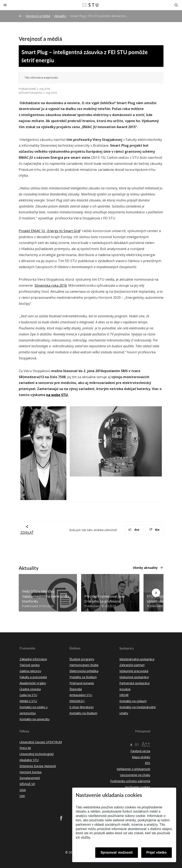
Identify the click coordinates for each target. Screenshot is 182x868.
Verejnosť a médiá (38, 16)
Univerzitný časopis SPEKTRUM (41, 742)
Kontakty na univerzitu (35, 719)
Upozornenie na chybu (135, 775)
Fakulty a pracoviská (33, 677)
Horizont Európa (31, 772)
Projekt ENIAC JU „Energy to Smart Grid (49, 231)
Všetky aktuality (145, 568)
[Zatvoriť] (5, 5)
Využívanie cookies (138, 787)
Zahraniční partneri (132, 665)
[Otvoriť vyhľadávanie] (176, 5)
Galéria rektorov (30, 671)
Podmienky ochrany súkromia (130, 781)
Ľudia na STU (28, 695)
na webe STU (57, 395)
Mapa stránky (141, 757)
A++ (146, 744)
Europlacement (30, 778)
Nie (154, 530)
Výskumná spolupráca (134, 677)
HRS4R (124, 695)
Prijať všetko (157, 852)
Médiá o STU (28, 701)
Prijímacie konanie (82, 683)
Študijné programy (82, 659)
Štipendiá (76, 689)
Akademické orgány (33, 683)
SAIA (23, 790)
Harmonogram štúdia (84, 665)
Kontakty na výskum (133, 701)
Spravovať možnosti (116, 852)
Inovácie (125, 689)
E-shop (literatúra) (82, 707)
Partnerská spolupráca (134, 683)
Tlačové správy (30, 665)
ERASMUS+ (77, 701)
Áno (134, 530)
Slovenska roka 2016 (51, 285)
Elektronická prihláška (84, 671)
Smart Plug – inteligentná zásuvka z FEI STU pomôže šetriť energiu (85, 56)
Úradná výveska (30, 689)
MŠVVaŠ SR (27, 784)
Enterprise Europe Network (38, 766)
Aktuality (60, 16)
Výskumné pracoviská (134, 671)
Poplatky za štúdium (83, 677)
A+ (137, 744)
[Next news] (156, 593)
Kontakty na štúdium (83, 713)
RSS (148, 763)
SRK (22, 796)
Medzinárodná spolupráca (137, 659)
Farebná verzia (140, 751)
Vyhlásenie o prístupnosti (133, 769)
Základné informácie (33, 659)
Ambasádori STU (81, 695)
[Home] (20, 16)
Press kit (25, 748)
